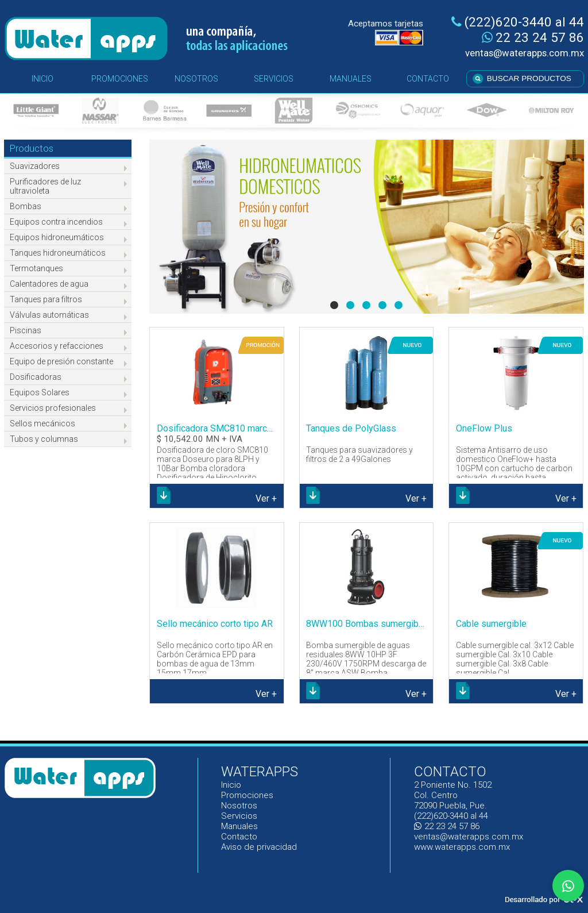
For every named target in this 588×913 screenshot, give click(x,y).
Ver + (266, 498)
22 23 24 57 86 (533, 37)
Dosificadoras (36, 377)
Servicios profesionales (53, 408)
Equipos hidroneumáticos (57, 237)
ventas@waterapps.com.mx (525, 53)
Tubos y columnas (44, 439)
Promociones (247, 795)
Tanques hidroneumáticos (58, 253)
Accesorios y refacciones (57, 346)
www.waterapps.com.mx (462, 847)
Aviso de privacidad (259, 847)
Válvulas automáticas (49, 315)
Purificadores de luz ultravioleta (45, 186)
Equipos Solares (40, 392)
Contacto (239, 837)
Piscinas (26, 330)
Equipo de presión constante (61, 361)
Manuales (240, 826)
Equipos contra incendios (56, 222)
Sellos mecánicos (42, 423)
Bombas (26, 206)
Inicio (232, 785)
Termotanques (36, 268)
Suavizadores (35, 166)
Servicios (239, 816)
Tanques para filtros (46, 299)
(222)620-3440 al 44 (518, 22)
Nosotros (239, 806)
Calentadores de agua (49, 284)
